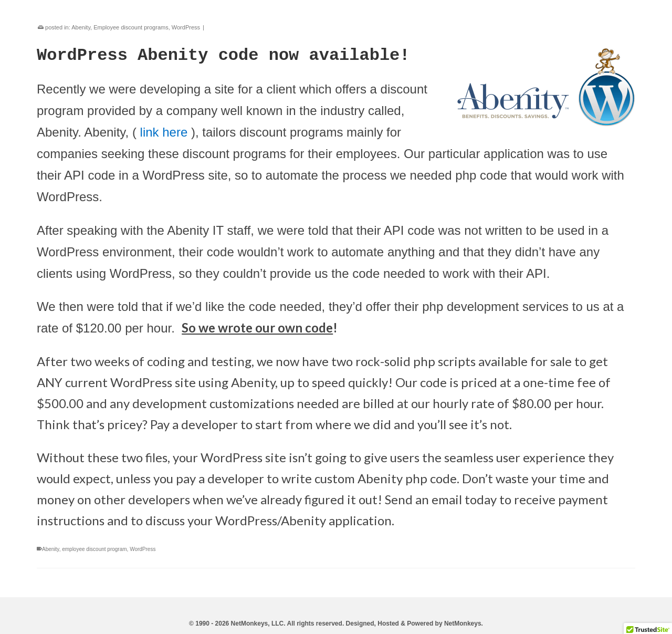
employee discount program (94, 549)
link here (164, 132)
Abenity (81, 27)
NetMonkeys (463, 623)
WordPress (186, 27)
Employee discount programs (131, 27)
